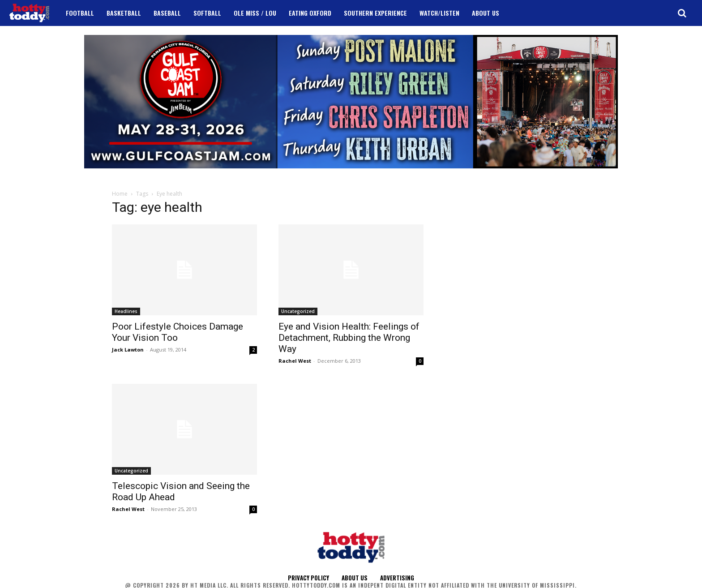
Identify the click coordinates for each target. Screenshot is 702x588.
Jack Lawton (128, 350)
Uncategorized (298, 311)
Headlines (126, 311)
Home (120, 194)
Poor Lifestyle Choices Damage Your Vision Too (178, 332)
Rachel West (295, 361)
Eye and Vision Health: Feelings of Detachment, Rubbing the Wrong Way (349, 338)
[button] (682, 13)
